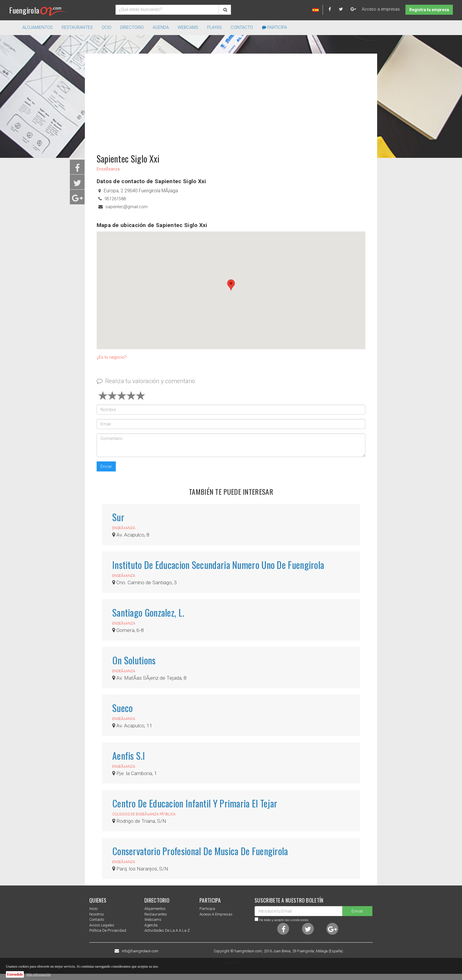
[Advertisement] (231, 101)
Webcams (188, 28)
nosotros (97, 914)
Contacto (242, 28)
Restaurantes (156, 914)
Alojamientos (155, 909)
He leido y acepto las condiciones (284, 920)
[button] (231, 285)
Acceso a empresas (381, 9)
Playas (214, 28)
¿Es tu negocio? (112, 357)
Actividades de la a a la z (167, 930)
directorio (132, 28)
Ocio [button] (107, 28)
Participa (274, 28)
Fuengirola (39, 10)
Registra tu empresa (429, 10)
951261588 (115, 199)
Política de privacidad (108, 930)
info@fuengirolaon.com (140, 951)
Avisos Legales (102, 925)
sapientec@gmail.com (127, 207)
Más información (38, 974)
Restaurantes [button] (77, 28)
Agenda (161, 28)
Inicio (93, 909)
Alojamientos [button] (38, 28)
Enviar (106, 466)
